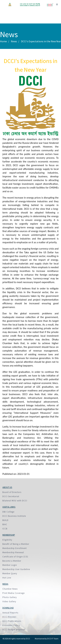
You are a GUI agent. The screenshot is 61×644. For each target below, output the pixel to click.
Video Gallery (9, 601)
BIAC (5, 524)
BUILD (5, 520)
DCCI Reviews (9, 617)
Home (3, 41)
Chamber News (10, 589)
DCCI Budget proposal (14, 630)
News (14, 41)
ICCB (5, 529)
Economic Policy (11, 625)
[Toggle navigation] (57, 5)
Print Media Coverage (14, 593)
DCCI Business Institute (14, 516)
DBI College (8, 512)
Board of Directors (12, 492)
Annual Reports (10, 613)
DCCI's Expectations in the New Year (41, 41)
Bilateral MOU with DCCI (15, 501)
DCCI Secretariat (11, 496)
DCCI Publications (12, 621)
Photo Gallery (10, 597)
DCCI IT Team (53, 639)
